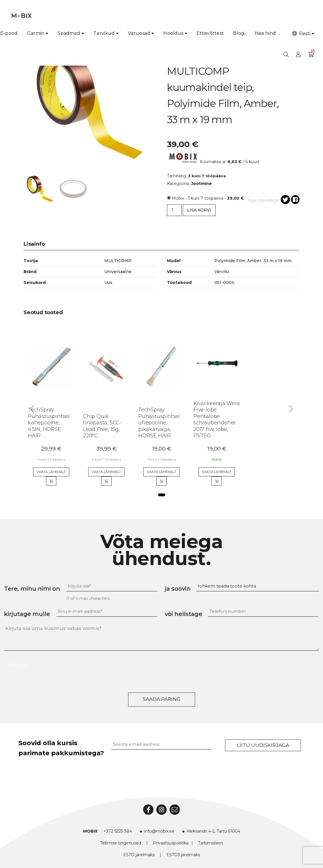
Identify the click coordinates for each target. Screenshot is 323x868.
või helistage (183, 614)
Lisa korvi (199, 210)
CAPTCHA (15, 665)
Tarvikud (104, 33)
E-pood (9, 33)
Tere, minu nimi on (32, 589)
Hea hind (265, 33)
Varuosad (139, 33)
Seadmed (69, 33)
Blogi (239, 33)
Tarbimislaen (210, 843)
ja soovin (178, 589)
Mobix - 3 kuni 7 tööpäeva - (208, 198)
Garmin (36, 33)
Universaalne (118, 272)
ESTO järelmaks (139, 855)
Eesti (301, 34)
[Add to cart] (51, 481)
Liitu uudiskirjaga (263, 745)
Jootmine (201, 184)
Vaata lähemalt (51, 472)
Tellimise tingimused (121, 843)
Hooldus (173, 33)
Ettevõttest (210, 33)
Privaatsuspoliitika (171, 843)
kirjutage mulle (27, 614)
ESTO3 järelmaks (183, 855)
